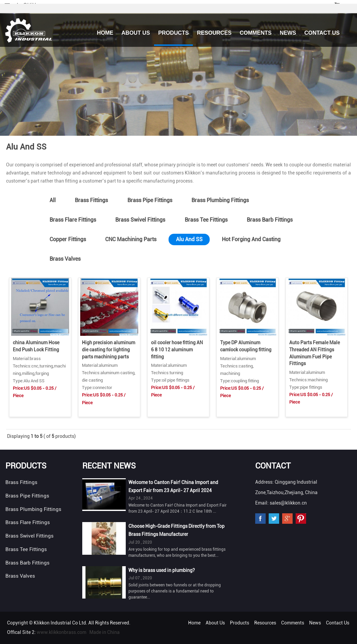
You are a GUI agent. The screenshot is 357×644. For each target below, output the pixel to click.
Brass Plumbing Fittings (220, 200)
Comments (256, 33)
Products (173, 33)
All (53, 200)
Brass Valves (65, 259)
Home (105, 33)
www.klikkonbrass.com (62, 632)
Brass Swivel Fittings (140, 220)
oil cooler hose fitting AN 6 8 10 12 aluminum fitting (177, 349)
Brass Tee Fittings (206, 220)
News (288, 33)
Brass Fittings (91, 200)
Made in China (105, 632)
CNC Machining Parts (131, 239)
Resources (214, 33)
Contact (273, 466)
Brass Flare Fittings (73, 220)
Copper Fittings (68, 239)
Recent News (109, 466)
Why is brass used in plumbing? (162, 570)
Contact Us (322, 33)
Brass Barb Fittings (270, 220)
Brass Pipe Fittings (150, 200)
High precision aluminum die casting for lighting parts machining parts (109, 349)
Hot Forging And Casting (251, 239)
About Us (136, 33)
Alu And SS (189, 239)
